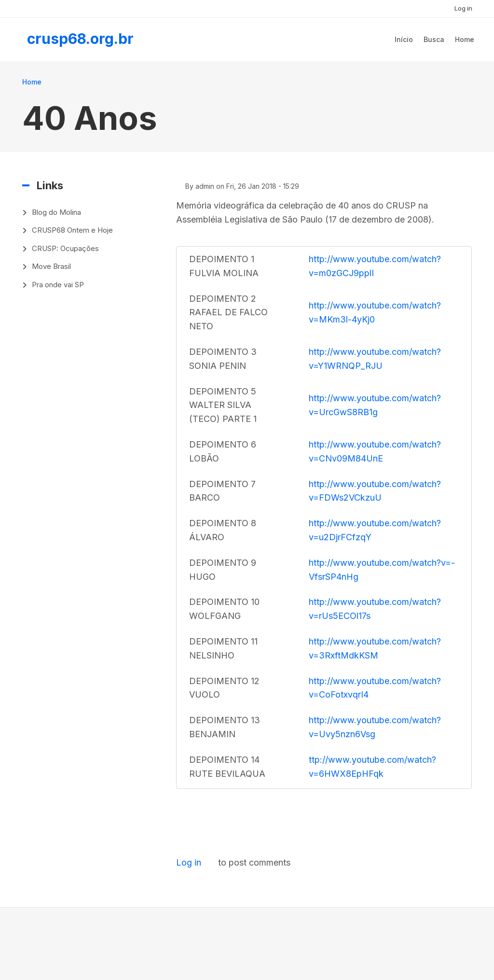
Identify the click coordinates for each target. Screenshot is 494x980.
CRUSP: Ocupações (65, 248)
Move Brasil (51, 266)
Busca (434, 39)
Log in (463, 8)
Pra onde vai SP (58, 285)
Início (404, 39)
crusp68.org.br (80, 39)
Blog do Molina (56, 212)
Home (465, 39)
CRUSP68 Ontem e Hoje (72, 230)
